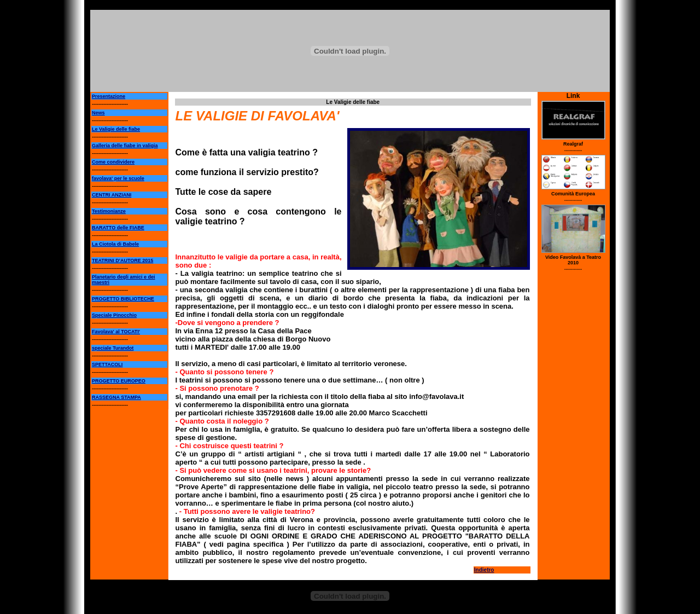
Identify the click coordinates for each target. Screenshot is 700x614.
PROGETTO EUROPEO (119, 381)
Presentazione (109, 96)
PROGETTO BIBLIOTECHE (123, 299)
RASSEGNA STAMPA (116, 397)
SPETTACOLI (107, 364)
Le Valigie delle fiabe (116, 129)
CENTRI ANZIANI (112, 195)
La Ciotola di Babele (115, 244)
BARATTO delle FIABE (118, 228)
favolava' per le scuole (118, 178)
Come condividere (113, 162)
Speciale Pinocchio (114, 315)
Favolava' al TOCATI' (116, 332)
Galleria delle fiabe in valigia (125, 146)
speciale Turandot (113, 348)
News (98, 113)
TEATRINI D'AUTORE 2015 (122, 260)
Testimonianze (109, 211)
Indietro (484, 570)
